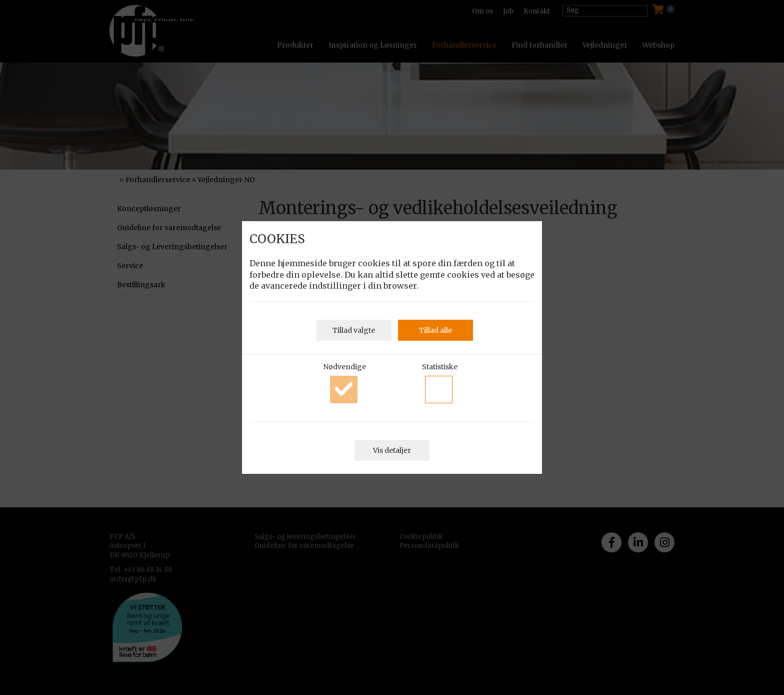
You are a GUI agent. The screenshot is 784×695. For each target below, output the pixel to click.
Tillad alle (435, 330)
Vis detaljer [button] (392, 450)
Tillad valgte (354, 330)
